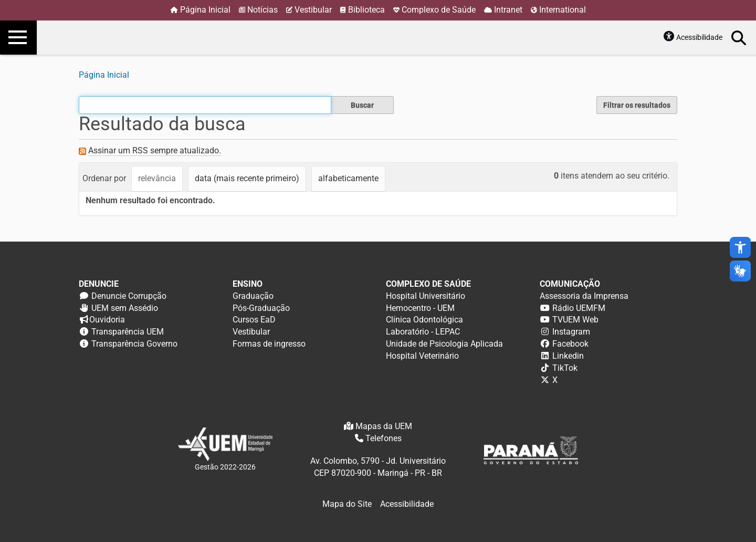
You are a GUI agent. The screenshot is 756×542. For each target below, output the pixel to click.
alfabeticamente (348, 178)
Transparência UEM (128, 332)
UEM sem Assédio (125, 308)
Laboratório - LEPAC (423, 332)
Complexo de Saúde (439, 10)
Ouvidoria (107, 320)
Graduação (253, 296)
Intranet (508, 10)
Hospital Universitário (426, 296)
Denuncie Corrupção (129, 296)
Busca (739, 37)
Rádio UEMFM (579, 308)
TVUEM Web (575, 320)
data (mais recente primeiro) (247, 178)
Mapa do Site (347, 504)
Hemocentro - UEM (420, 308)
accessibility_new (740, 247)
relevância (157, 178)
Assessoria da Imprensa (584, 296)
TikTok (565, 368)
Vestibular (313, 10)
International (563, 10)
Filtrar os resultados (637, 105)
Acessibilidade (699, 37)
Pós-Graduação (261, 308)
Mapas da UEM (384, 426)
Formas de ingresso (269, 344)
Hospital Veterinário (422, 356)
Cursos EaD (254, 320)
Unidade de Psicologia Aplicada (444, 344)
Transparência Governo (134, 344)
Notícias (262, 10)
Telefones (384, 438)
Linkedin (568, 356)
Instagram (571, 332)
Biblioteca (366, 10)
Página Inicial (205, 10)
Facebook (570, 344)
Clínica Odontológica (424, 320)
